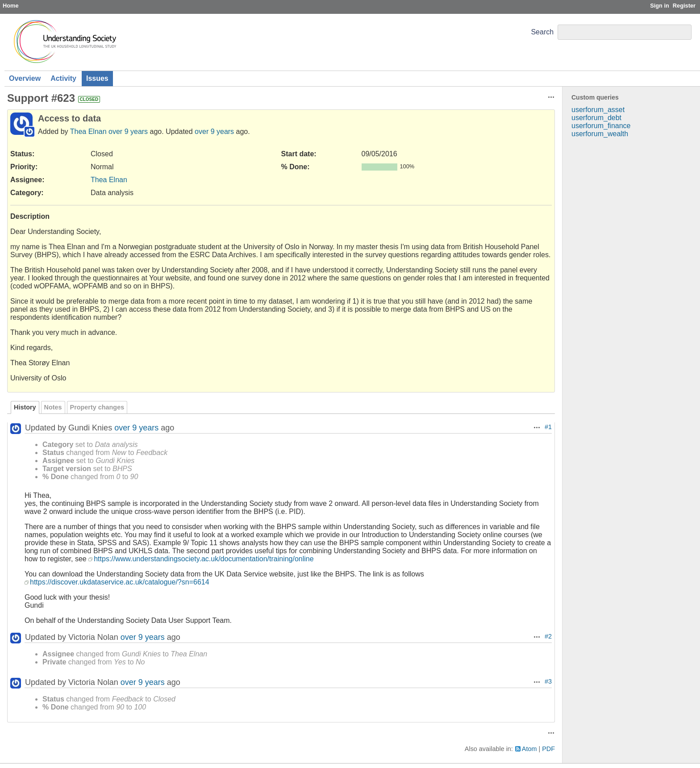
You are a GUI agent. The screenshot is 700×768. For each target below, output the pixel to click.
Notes (53, 407)
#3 (548, 681)
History (25, 407)
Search (542, 32)
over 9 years (128, 131)
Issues (97, 78)
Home (11, 6)
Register (684, 6)
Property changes (97, 407)
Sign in (660, 6)
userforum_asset (598, 110)
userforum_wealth (600, 134)
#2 (548, 636)
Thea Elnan (88, 131)
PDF (548, 749)
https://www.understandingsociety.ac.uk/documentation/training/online (204, 559)
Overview (25, 78)
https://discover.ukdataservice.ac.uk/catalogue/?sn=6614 (120, 582)
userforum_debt (596, 118)
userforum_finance (601, 126)
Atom (529, 749)
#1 (548, 427)
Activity (63, 78)
